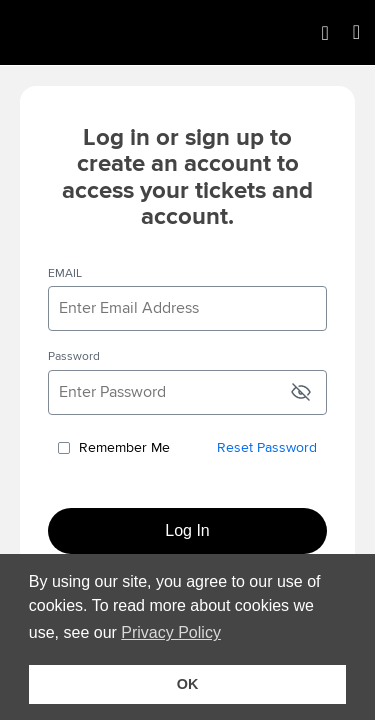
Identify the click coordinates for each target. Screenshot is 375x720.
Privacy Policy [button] (174, 632)
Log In (187, 530)
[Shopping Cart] (324, 33)
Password (74, 357)
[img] (90, 32)
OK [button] (188, 684)
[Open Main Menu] (356, 32)
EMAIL (65, 274)
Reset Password (267, 448)
